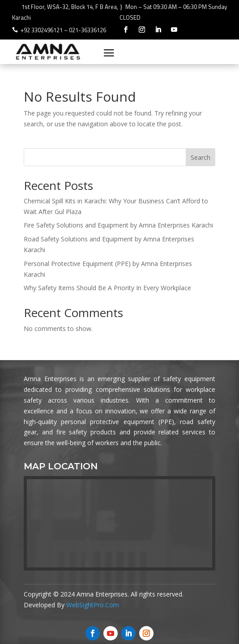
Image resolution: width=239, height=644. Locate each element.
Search (201, 157)
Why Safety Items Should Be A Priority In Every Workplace (107, 288)
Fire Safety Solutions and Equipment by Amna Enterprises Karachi (118, 225)
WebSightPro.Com (93, 605)
